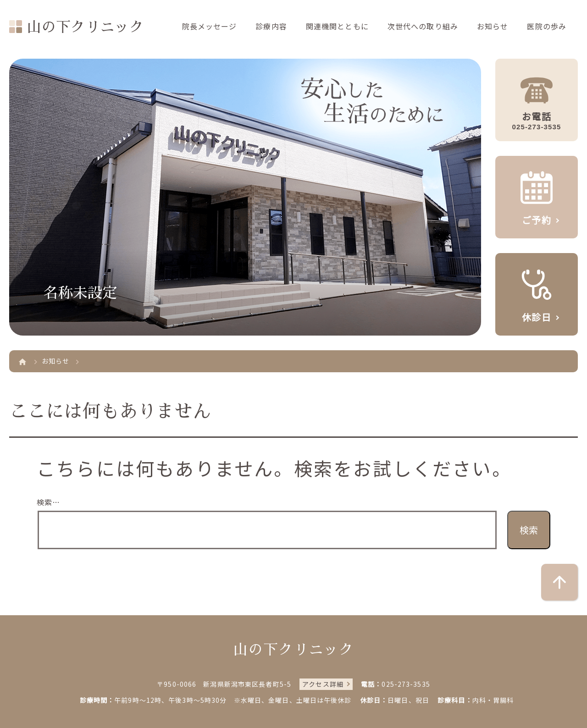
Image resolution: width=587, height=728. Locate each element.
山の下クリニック (85, 27)
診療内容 (271, 26)
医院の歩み (547, 26)
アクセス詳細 (323, 684)
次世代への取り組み (423, 26)
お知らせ (493, 26)
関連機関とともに (337, 26)
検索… (48, 502)
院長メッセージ (210, 26)
